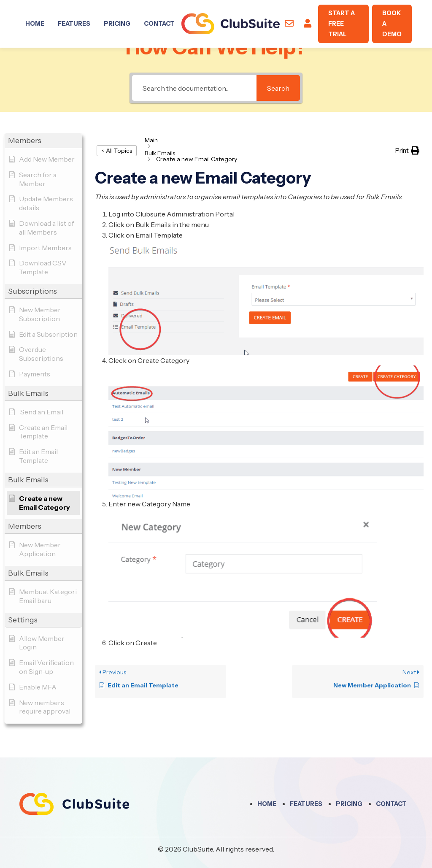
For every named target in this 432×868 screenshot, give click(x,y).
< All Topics (117, 151)
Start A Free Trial (342, 24)
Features (74, 24)
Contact (159, 24)
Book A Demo (392, 24)
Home (35, 24)
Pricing (117, 24)
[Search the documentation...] (194, 88)
